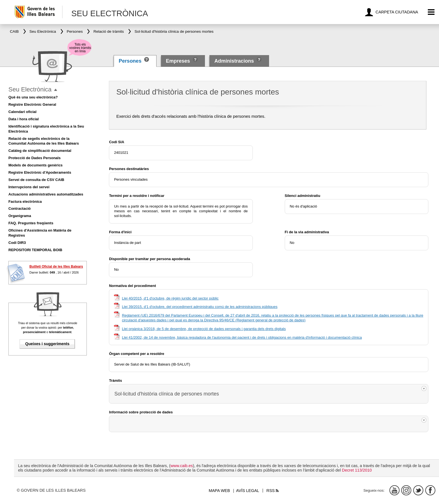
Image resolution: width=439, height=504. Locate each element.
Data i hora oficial (24, 119)
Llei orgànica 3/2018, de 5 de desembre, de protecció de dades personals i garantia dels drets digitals (204, 329)
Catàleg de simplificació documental (40, 151)
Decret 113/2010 (357, 470)
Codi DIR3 (17, 243)
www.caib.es (182, 466)
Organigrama (20, 216)
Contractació (19, 209)
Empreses (178, 61)
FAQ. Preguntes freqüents (31, 223)
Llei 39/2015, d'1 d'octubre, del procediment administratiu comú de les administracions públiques (200, 307)
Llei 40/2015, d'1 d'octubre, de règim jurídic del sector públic (170, 298)
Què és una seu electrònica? (33, 97)
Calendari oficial (22, 112)
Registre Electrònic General (32, 104)
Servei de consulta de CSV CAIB (36, 180)
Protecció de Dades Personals (34, 158)
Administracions (234, 61)
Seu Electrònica (30, 89)
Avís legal (247, 491)
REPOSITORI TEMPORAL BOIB (35, 250)
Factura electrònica (25, 202)
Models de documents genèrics (36, 165)
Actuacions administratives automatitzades (46, 194)
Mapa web (219, 491)
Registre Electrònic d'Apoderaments (40, 172)
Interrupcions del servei (29, 187)
